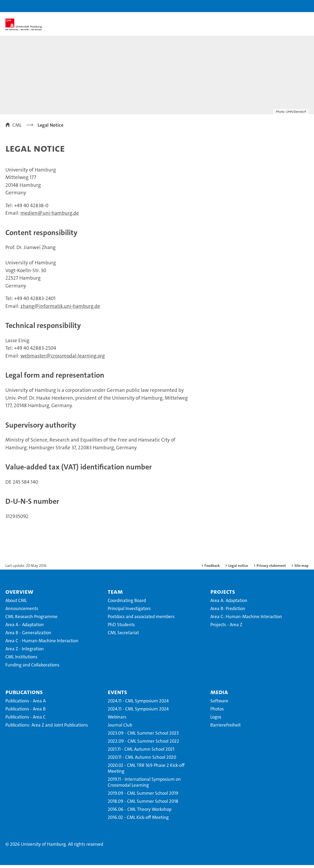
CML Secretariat (123, 636)
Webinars (117, 720)
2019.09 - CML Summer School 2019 (143, 796)
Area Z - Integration (25, 652)
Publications (24, 695)
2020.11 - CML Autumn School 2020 (142, 760)
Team (115, 595)
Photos (217, 712)
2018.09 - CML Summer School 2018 (143, 804)
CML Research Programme (31, 619)
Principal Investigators (129, 611)
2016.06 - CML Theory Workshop (140, 812)
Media (219, 695)
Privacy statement (271, 568)
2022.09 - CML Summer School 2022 (143, 744)
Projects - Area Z (226, 628)
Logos (216, 720)
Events (117, 695)
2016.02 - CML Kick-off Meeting (138, 820)
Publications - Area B (26, 712)
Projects (223, 595)
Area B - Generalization (28, 636)
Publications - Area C (26, 720)
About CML (16, 603)
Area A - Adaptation (25, 628)
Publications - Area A (26, 704)
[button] (293, 6)
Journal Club (120, 728)
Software (219, 704)
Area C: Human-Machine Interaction (246, 619)
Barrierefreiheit (225, 728)
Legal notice (238, 568)
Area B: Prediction (228, 611)
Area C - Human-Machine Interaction (42, 644)
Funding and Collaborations (32, 668)
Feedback (212, 568)
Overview (19, 595)
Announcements (22, 611)
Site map (302, 568)
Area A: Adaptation (229, 603)
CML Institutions (21, 660)
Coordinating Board (127, 603)
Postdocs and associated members (141, 619)
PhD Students (121, 628)
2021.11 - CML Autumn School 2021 (141, 752)
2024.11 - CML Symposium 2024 (138, 704)
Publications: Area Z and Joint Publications (47, 728)
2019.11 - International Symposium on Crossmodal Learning (144, 785)
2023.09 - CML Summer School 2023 (143, 736)
